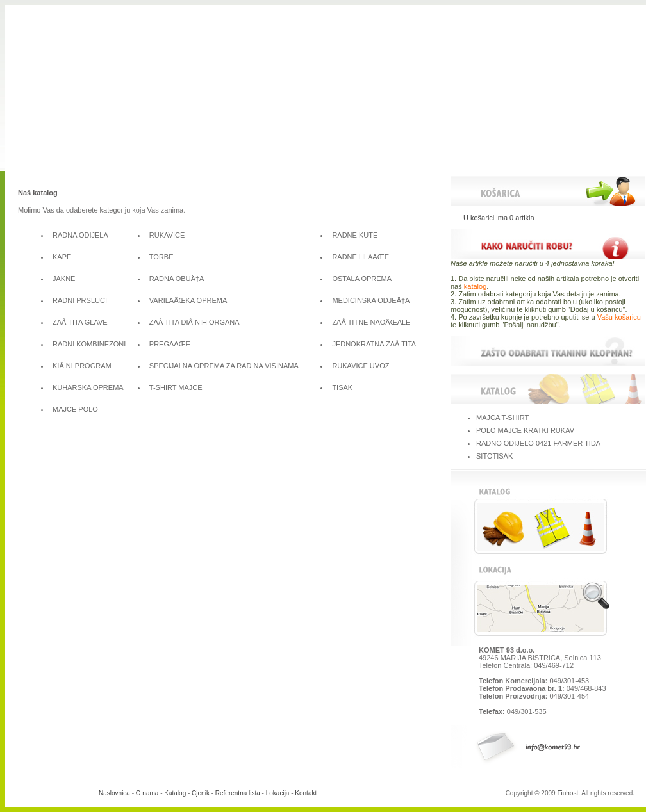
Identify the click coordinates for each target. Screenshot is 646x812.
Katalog (175, 793)
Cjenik (201, 793)
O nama (147, 793)
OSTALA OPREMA (362, 279)
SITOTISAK (494, 456)
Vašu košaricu (619, 317)
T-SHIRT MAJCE (176, 387)
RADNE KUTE (355, 235)
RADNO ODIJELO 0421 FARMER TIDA (538, 443)
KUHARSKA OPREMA (88, 387)
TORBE (161, 257)
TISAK (342, 387)
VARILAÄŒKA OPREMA (188, 300)
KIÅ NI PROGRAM (82, 366)
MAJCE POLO (75, 409)
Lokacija (278, 793)
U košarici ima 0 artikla (499, 218)
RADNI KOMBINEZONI (89, 344)
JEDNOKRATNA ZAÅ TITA (374, 344)
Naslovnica (114, 793)
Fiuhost (567, 793)
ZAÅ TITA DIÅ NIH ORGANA (195, 322)
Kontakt (306, 793)
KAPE (62, 257)
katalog (475, 286)
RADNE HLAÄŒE (360, 257)
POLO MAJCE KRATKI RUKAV (525, 430)
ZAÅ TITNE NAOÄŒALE (371, 322)
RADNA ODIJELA (80, 235)
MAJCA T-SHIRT (502, 418)
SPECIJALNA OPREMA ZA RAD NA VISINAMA (224, 366)
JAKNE (64, 279)
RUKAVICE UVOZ (360, 366)
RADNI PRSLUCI (80, 300)
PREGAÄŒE (170, 344)
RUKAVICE (167, 235)
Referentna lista (238, 793)
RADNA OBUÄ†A (177, 279)
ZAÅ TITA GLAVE (80, 322)
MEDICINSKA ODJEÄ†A (371, 300)
